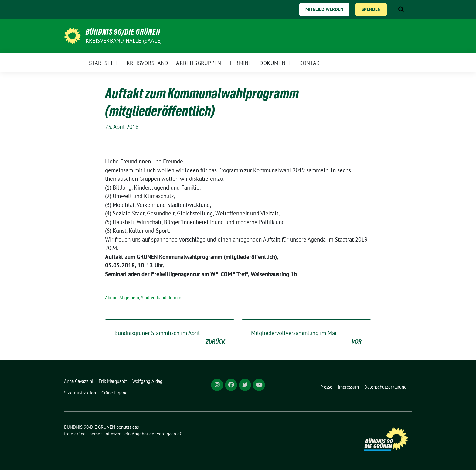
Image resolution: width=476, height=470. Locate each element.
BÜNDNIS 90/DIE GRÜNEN (123, 32)
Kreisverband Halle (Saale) (124, 41)
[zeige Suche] (401, 10)
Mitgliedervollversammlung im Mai (306, 338)
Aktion (111, 298)
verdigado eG (170, 434)
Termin (175, 298)
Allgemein (129, 298)
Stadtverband (154, 298)
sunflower (111, 434)
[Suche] (393, 10)
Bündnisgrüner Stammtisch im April (170, 338)
